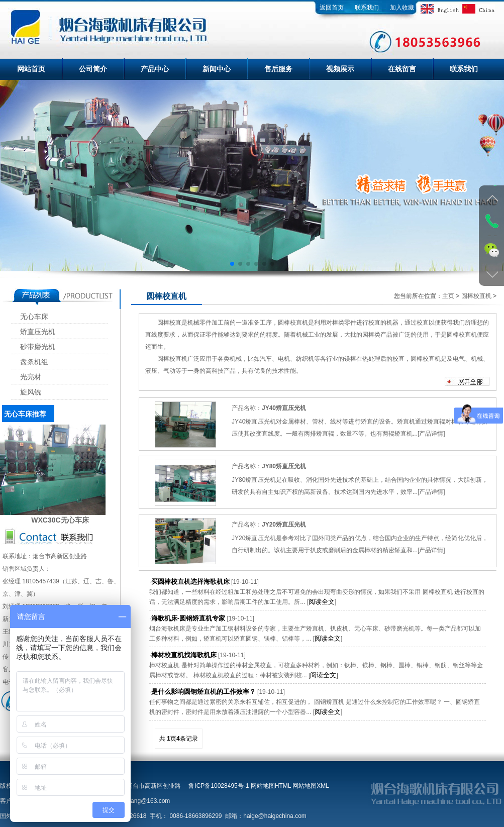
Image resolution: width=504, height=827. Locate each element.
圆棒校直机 (476, 296)
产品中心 (155, 69)
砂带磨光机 (38, 347)
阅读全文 (322, 602)
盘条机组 (34, 362)
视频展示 (340, 69)
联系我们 (367, 8)
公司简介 (93, 69)
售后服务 (278, 69)
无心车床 (34, 317)
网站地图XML (311, 786)
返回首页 (332, 8)
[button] (232, 264)
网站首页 (31, 69)
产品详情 (431, 434)
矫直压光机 (38, 332)
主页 (448, 296)
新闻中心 (217, 69)
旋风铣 (31, 392)
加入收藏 (402, 8)
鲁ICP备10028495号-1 (219, 786)
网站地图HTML (271, 786)
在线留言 (402, 69)
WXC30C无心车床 (60, 520)
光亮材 (31, 377)
